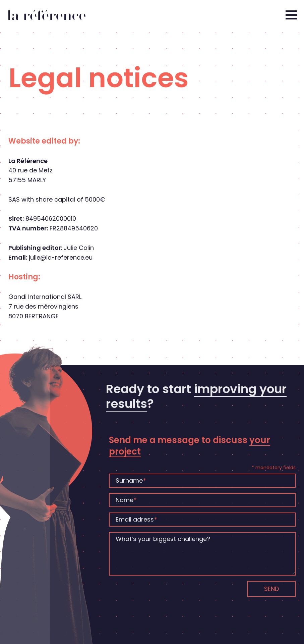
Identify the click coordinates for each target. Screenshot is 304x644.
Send (271, 596)
